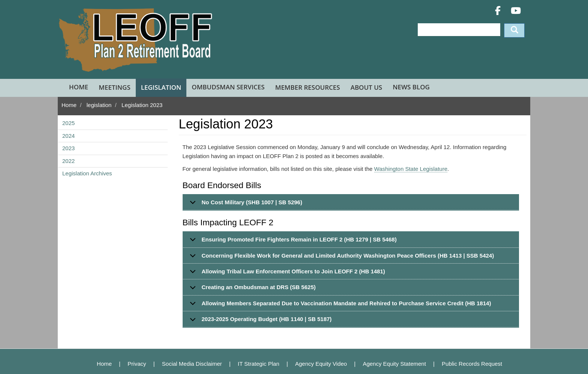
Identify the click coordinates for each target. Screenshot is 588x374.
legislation (99, 105)
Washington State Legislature (411, 169)
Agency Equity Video (321, 364)
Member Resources (308, 87)
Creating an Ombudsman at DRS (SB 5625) (251, 290)
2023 (68, 148)
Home (79, 87)
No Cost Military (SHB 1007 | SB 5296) (245, 205)
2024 (68, 136)
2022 (68, 161)
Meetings (114, 87)
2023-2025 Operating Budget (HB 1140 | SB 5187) (259, 321)
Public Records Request (472, 364)
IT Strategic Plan (259, 364)
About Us (366, 87)
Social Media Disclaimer (192, 364)
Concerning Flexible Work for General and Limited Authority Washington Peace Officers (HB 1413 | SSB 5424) (341, 258)
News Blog (411, 87)
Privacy (137, 364)
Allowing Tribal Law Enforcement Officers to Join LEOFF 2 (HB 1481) (286, 274)
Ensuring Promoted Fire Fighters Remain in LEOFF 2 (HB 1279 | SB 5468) (292, 242)
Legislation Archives (87, 173)
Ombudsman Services (228, 87)
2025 (68, 123)
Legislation (161, 87)
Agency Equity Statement (394, 364)
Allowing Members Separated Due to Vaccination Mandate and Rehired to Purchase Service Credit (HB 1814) (339, 306)
